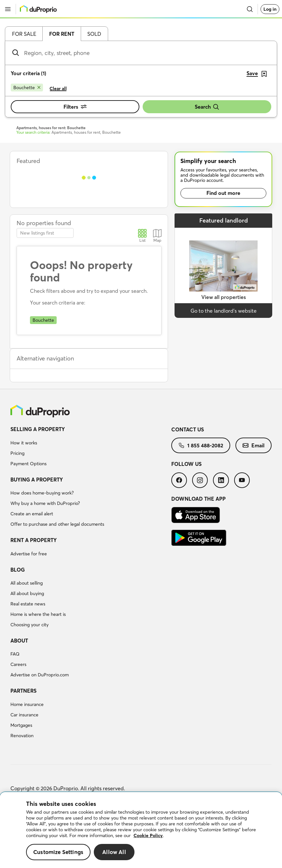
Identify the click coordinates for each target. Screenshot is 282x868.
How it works (24, 443)
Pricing (17, 453)
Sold (94, 34)
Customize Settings (58, 852)
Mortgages (21, 725)
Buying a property (37, 480)
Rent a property (34, 540)
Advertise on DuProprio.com (40, 675)
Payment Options (28, 464)
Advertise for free (29, 554)
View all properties (224, 297)
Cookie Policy (148, 835)
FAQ (15, 654)
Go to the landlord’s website (224, 311)
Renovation (22, 736)
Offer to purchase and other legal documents (57, 524)
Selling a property (38, 429)
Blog (18, 570)
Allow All (114, 852)
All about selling (27, 583)
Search (207, 107)
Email (254, 445)
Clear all (58, 88)
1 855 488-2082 (201, 445)
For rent (62, 34)
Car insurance (24, 715)
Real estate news (28, 604)
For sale (24, 34)
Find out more (223, 193)
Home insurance (27, 704)
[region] (141, 830)
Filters (75, 107)
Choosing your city (29, 625)
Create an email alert (32, 514)
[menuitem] (91, 447)
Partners (23, 691)
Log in (270, 9)
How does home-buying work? (42, 493)
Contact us (188, 429)
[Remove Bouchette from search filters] (27, 88)
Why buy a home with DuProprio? (45, 503)
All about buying (27, 593)
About (19, 641)
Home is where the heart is (38, 614)
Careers (18, 664)
